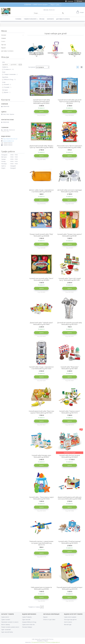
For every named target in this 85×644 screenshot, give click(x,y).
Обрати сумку (55, 5)
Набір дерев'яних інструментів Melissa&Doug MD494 (41, 588)
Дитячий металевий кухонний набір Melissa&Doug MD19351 (70, 324)
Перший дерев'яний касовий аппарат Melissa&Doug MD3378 (70, 588)
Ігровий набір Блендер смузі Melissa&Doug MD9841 (41, 456)
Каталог (4, 35)
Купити (41, 111)
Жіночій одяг (68, 625)
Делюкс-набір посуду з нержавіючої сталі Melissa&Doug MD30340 (41, 191)
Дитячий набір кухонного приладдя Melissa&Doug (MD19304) (70, 191)
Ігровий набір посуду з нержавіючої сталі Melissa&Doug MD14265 (41, 368)
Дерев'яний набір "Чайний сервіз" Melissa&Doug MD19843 (41, 324)
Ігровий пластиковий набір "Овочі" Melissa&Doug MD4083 (41, 279)
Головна (18, 19)
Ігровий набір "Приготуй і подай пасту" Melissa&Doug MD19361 (70, 279)
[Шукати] (63, 13)
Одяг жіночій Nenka (7, 632)
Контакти (50, 19)
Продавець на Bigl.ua (42, 641)
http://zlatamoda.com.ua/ (10, 139)
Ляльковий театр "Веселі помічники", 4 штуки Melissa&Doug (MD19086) (70, 147)
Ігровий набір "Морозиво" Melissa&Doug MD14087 (70, 368)
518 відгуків (70, 1)
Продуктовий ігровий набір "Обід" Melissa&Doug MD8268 (41, 235)
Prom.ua (51, 639)
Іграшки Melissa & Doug (29, 622)
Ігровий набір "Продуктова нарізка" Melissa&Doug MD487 (70, 235)
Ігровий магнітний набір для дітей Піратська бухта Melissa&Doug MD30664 (70, 102)
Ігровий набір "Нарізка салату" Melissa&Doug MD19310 (70, 412)
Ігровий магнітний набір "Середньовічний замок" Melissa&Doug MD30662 (41, 102)
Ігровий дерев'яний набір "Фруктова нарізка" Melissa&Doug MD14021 (41, 412)
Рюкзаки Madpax (27, 627)
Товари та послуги (30, 19)
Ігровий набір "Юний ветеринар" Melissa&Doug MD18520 (70, 542)
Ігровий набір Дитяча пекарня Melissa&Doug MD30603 (70, 456)
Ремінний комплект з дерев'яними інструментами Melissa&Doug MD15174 (41, 543)
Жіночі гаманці (6, 625)
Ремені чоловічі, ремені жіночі (10, 627)
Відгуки (3, 48)
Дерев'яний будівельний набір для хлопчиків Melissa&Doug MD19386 (70, 498)
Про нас (42, 19)
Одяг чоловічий (6, 630)
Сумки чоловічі (6, 620)
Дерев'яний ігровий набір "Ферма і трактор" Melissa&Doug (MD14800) (41, 147)
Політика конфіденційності (53, 642)
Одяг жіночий (26, 620)
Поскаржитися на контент (38, 642)
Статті (3, 41)
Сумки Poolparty (27, 617)
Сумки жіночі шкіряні (70, 617)
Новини (4, 38)
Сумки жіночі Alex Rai (28, 625)
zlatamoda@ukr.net (8, 141)
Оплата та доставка (49, 620)
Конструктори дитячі (70, 620)
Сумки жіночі (5, 617)
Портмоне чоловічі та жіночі (10, 622)
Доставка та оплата (63, 19)
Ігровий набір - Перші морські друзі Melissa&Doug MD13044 (41, 498)
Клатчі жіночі (68, 622)
